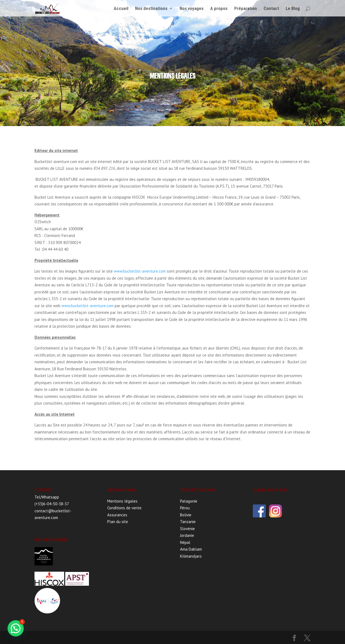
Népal (185, 542)
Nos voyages (192, 9)
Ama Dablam (191, 549)
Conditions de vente (124, 508)
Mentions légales (122, 501)
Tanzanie (188, 522)
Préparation (246, 9)
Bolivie (186, 515)
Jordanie (187, 535)
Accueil (121, 9)
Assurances (117, 515)
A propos (219, 9)
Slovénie (187, 529)
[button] (16, 628)
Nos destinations (151, 9)
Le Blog (293, 9)
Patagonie (189, 501)
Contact (271, 9)
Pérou (185, 508)
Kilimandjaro (191, 556)
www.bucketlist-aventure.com (140, 271)
